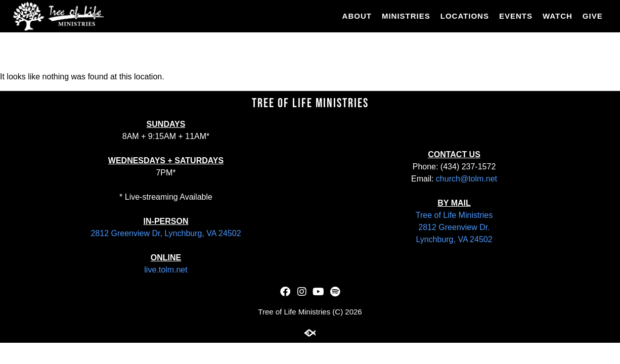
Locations (465, 16)
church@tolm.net (467, 179)
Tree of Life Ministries (454, 215)
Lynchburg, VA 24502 (454, 239)
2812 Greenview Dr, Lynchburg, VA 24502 (166, 233)
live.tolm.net (166, 270)
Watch (558, 16)
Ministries (406, 16)
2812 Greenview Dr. (454, 227)
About (357, 16)
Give (593, 16)
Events (516, 16)
